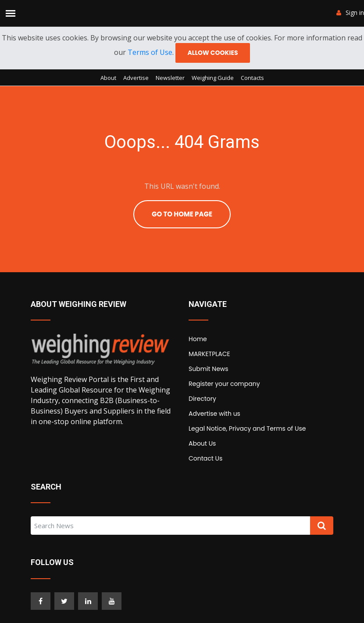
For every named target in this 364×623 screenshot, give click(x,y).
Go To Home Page (182, 214)
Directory (202, 399)
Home (198, 339)
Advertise (136, 78)
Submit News (209, 369)
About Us (202, 443)
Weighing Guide (213, 78)
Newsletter (170, 78)
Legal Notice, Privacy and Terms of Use (247, 429)
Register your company (224, 384)
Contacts (252, 78)
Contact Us (205, 458)
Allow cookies (212, 53)
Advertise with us (214, 414)
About (108, 78)
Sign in (350, 13)
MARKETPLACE (209, 354)
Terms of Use (150, 52)
